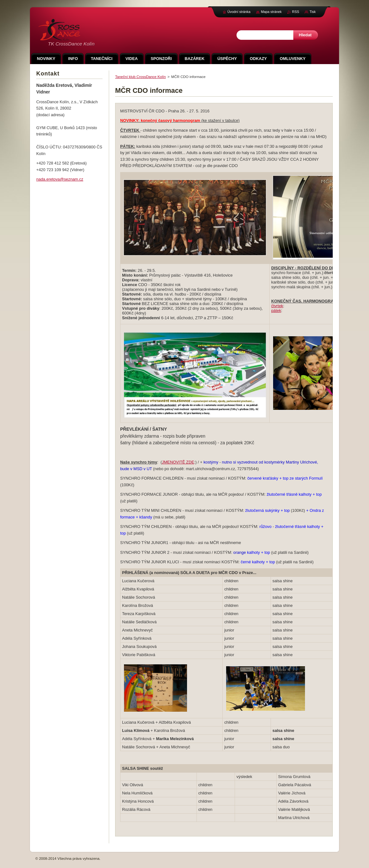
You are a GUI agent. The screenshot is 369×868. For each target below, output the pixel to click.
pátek (276, 311)
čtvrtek (277, 306)
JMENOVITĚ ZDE (178, 462)
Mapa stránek (271, 12)
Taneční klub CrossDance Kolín (141, 77)
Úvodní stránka (239, 12)
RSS (296, 12)
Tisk (313, 12)
